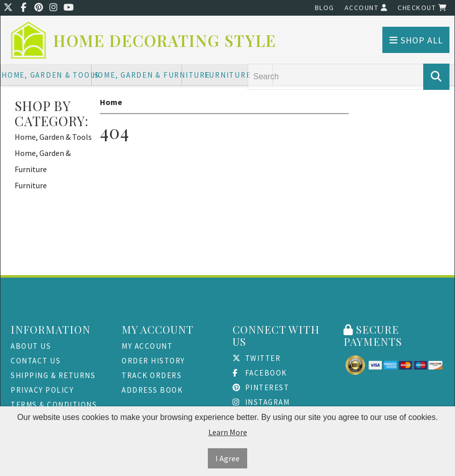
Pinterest (261, 387)
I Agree (227, 458)
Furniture (228, 75)
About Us (31, 346)
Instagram (261, 402)
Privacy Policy (42, 390)
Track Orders (152, 375)
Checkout (422, 8)
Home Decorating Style (165, 41)
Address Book (152, 390)
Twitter (257, 358)
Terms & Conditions (54, 405)
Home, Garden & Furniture (137, 75)
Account (366, 8)
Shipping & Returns (53, 375)
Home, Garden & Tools (47, 75)
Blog (325, 8)
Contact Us (36, 361)
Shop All (416, 40)
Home (111, 102)
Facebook (260, 373)
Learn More (228, 432)
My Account (147, 346)
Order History (153, 361)
